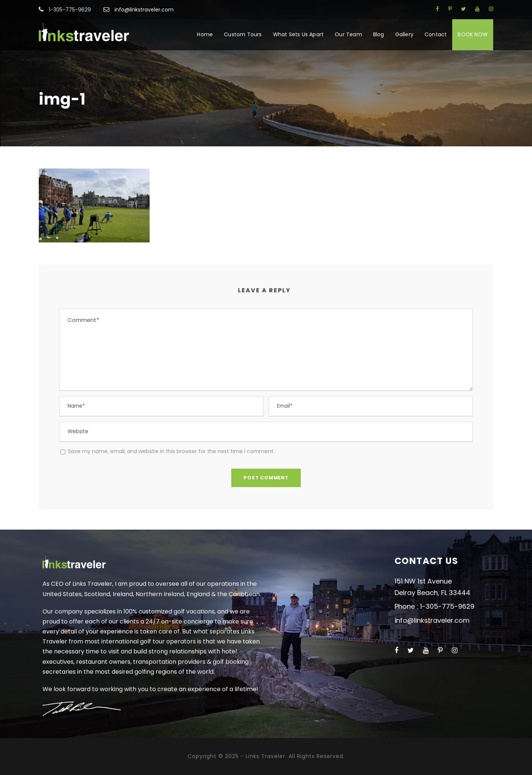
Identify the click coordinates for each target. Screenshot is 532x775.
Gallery (404, 34)
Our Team (348, 34)
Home (205, 34)
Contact (436, 34)
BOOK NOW (473, 34)
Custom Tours (243, 34)
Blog (379, 34)
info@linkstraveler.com (144, 10)
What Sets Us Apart (299, 34)
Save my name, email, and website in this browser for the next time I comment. (171, 451)
